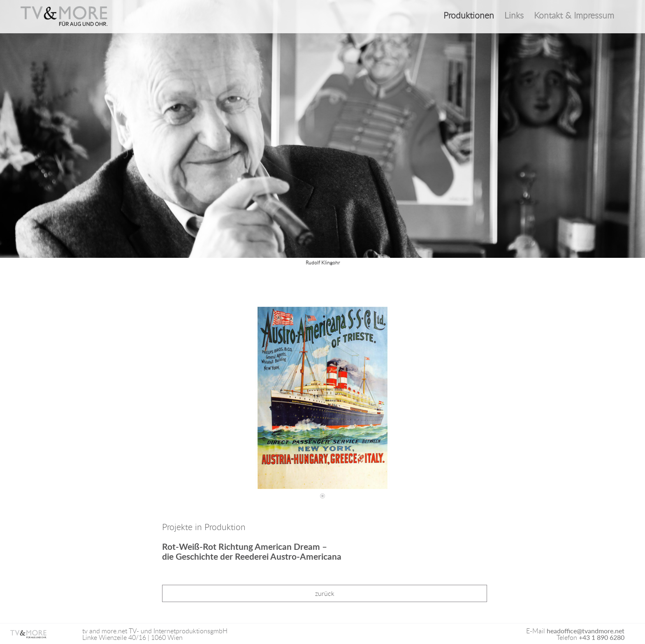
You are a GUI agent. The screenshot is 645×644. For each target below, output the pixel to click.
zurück (325, 593)
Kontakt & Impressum (574, 15)
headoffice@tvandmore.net (586, 631)
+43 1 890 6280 (602, 637)
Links (514, 15)
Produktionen (469, 15)
